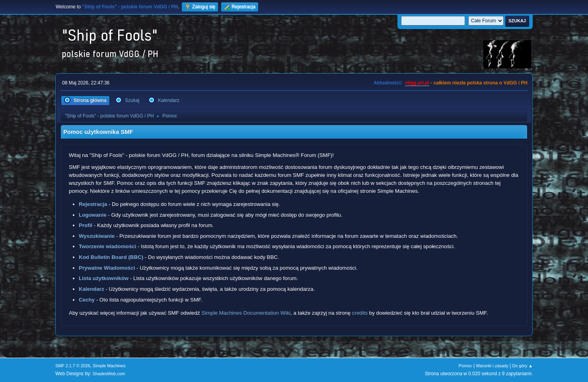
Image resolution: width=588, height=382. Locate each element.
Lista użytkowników (104, 278)
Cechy (87, 300)
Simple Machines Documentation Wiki (246, 313)
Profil (86, 225)
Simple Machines (109, 366)
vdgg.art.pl (417, 83)
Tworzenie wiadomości (107, 246)
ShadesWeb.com (109, 374)
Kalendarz (92, 289)
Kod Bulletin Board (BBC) (111, 257)
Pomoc (465, 366)
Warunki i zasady (492, 366)
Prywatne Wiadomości (107, 268)
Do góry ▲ (523, 366)
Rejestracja (93, 204)
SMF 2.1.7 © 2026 (73, 366)
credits (360, 313)
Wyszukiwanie (97, 236)
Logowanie (93, 215)
